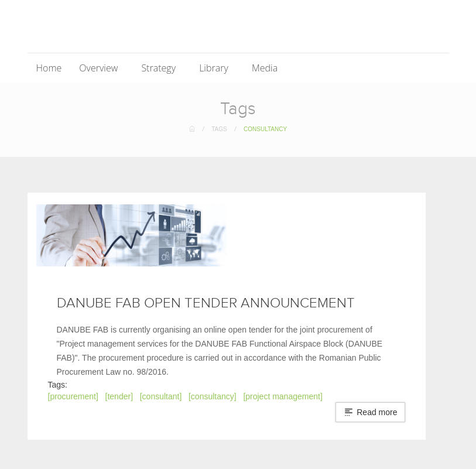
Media (266, 68)
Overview (100, 68)
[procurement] (73, 396)
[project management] (282, 396)
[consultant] (161, 396)
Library (215, 68)
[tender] (119, 396)
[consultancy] (213, 396)
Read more (370, 412)
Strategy (160, 68)
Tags (219, 129)
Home (49, 68)
